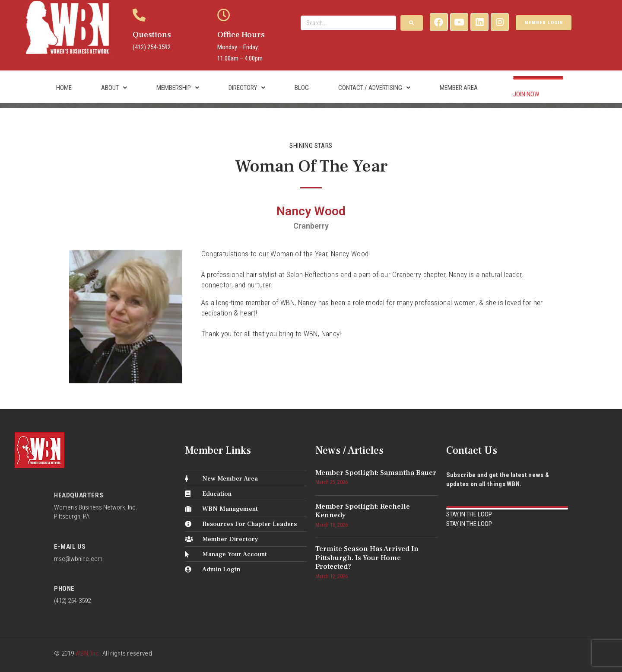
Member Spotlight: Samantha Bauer (376, 473)
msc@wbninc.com (78, 559)
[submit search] (412, 23)
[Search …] (348, 23)
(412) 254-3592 (152, 47)
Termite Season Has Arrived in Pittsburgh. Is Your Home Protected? (367, 558)
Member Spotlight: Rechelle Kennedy (363, 511)
